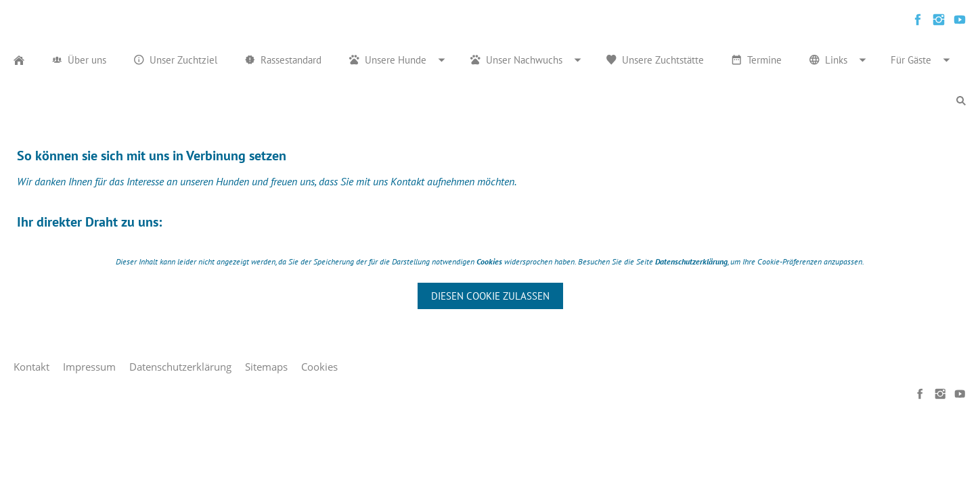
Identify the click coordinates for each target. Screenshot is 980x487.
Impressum (89, 367)
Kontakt (31, 367)
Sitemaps (266, 367)
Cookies (319, 367)
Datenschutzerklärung (180, 367)
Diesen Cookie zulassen (490, 296)
